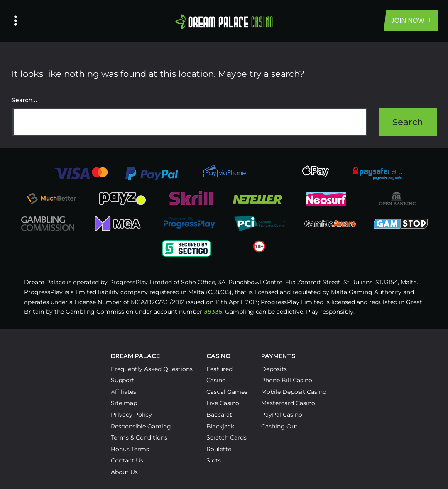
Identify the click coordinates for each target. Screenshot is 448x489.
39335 (213, 312)
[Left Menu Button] (16, 21)
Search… (24, 100)
